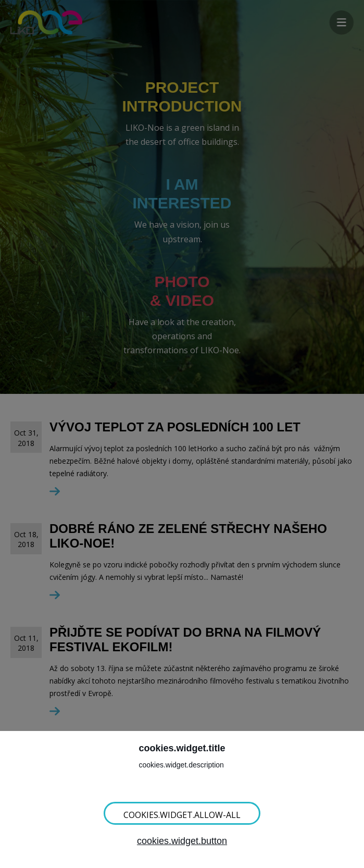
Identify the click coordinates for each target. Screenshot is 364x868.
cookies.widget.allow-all (182, 815)
